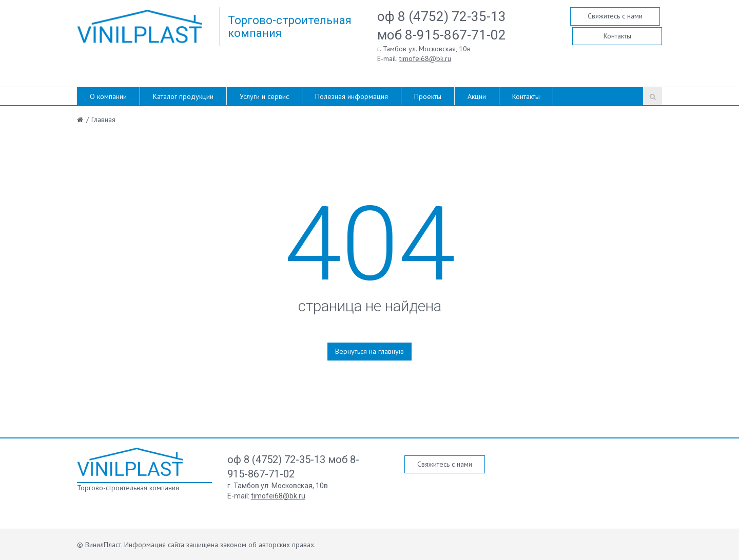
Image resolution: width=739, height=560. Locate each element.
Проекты (428, 96)
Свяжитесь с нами (615, 16)
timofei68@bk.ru (425, 58)
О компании (108, 96)
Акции (477, 96)
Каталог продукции (183, 96)
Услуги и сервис (264, 96)
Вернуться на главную (369, 351)
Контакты (617, 36)
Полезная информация (352, 96)
